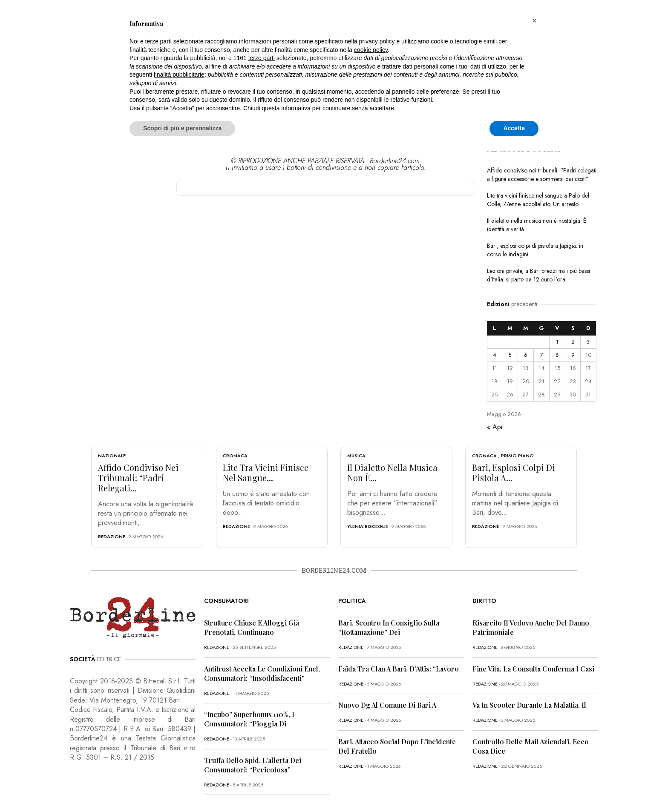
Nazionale (112, 456)
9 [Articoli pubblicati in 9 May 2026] (573, 355)
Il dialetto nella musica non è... (392, 472)
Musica (356, 456)
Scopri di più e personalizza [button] (182, 128)
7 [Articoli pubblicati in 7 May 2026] (542, 355)
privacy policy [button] (377, 41)
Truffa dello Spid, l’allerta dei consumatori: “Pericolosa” (253, 765)
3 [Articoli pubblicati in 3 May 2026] (588, 342)
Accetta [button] (514, 128)
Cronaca (235, 456)
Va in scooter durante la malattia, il (529, 705)
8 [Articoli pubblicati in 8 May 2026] (557, 355)
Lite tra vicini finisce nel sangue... (266, 472)
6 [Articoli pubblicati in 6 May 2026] (526, 355)
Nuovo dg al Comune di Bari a (387, 705)
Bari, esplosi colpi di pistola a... (514, 472)
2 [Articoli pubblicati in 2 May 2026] (573, 342)
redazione (112, 537)
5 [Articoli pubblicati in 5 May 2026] (510, 355)
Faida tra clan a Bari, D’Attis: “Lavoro (399, 669)
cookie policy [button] (371, 50)
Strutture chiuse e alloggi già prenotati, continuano (252, 627)
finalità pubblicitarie (179, 75)
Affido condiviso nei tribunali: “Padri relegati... (138, 478)
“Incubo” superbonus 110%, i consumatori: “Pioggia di (249, 719)
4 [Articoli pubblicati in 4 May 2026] (495, 355)
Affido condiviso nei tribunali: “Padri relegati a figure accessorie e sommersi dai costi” (542, 175)
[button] (534, 20)
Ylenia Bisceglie (368, 526)
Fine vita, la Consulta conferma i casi (533, 669)
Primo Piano (517, 456)
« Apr (495, 427)
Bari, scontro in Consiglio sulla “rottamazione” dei (389, 627)
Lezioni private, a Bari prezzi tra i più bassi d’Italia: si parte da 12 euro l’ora (538, 275)
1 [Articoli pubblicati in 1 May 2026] (557, 342)
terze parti (262, 58)
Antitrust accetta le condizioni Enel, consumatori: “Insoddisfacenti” (262, 673)
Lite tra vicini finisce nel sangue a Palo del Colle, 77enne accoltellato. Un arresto (538, 200)
